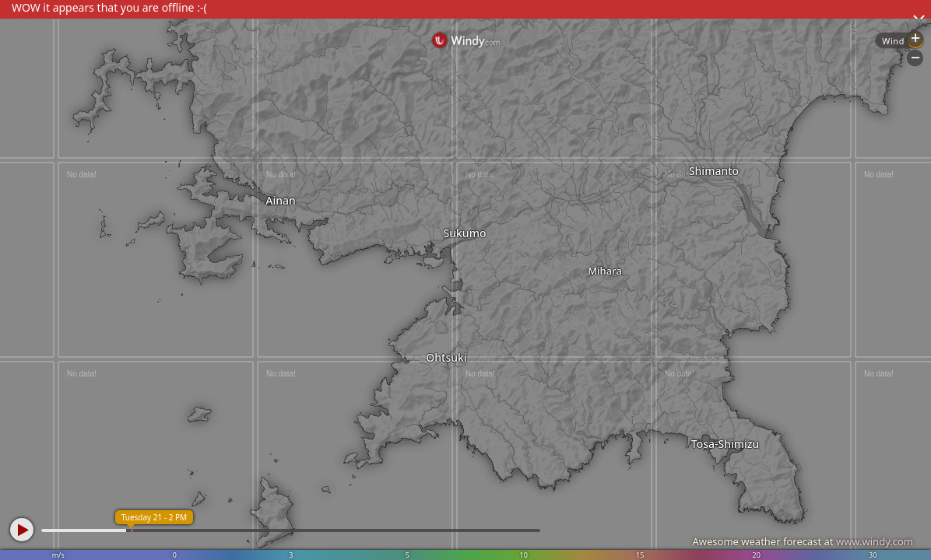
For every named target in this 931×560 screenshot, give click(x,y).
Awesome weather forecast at (803, 541)
